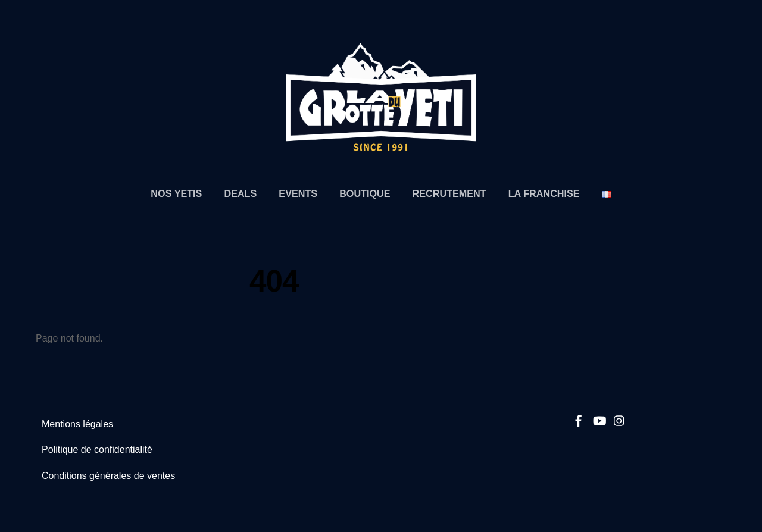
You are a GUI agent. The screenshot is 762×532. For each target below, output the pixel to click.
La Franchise (544, 193)
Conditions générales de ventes (108, 476)
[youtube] (599, 419)
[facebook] (579, 419)
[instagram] (620, 419)
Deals (240, 193)
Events (298, 193)
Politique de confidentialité (97, 450)
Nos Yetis (176, 193)
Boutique (365, 193)
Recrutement (449, 193)
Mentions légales (77, 424)
